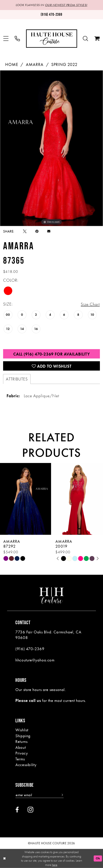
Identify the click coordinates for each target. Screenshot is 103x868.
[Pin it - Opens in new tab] (37, 231)
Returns (21, 742)
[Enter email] (40, 795)
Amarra (35, 64)
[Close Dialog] (4, 858)
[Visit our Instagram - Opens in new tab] (30, 810)
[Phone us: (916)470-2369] (51, 15)
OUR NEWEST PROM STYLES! (66, 5)
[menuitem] (6, 39)
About (21, 747)
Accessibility (26, 765)
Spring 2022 (64, 64)
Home (12, 64)
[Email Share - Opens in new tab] (49, 231)
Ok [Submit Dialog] (98, 858)
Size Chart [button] (90, 304)
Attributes (17, 379)
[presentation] (26, 499)
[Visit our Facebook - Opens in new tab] (17, 810)
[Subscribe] (62, 795)
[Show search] (86, 39)
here (55, 865)
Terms (20, 759)
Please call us (28, 701)
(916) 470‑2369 (30, 649)
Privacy (22, 753)
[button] (6, 39)
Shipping (23, 736)
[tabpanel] (51, 148)
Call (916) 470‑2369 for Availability (51, 354)
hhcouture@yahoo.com (35, 660)
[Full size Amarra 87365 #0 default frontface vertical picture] (51, 148)
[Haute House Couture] (51, 39)
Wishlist (22, 730)
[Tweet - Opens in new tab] (25, 231)
